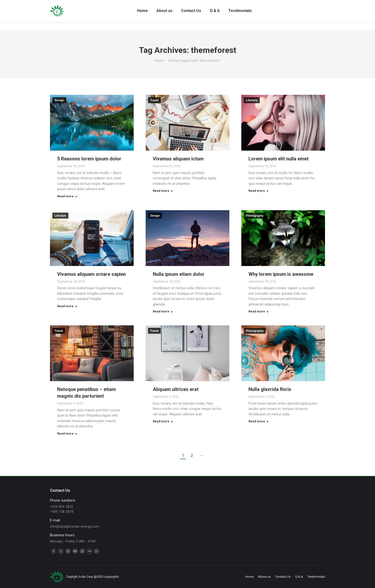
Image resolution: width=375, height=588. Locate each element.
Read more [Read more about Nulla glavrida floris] (259, 421)
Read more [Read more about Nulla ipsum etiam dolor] (163, 311)
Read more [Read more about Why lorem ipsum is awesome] (259, 311)
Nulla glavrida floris (270, 389)
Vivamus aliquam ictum (178, 159)
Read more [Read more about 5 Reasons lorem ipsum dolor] (67, 196)
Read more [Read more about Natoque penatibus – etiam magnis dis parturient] (67, 433)
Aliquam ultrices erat (176, 389)
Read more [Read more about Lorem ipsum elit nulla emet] (259, 191)
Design (59, 100)
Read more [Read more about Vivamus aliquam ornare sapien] (67, 306)
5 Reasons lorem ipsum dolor (89, 159)
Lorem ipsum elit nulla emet (278, 159)
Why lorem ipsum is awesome (281, 274)
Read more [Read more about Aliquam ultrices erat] (163, 421)
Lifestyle (252, 100)
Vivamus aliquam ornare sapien (91, 274)
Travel (154, 100)
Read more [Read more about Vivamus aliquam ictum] (163, 191)
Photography (255, 216)
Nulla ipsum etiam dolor (179, 274)
